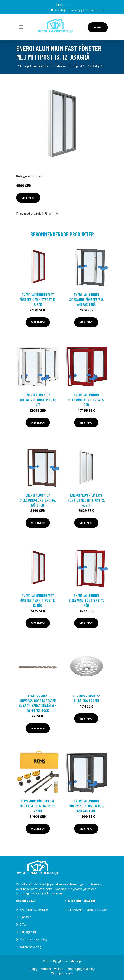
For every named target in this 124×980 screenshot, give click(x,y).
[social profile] (67, 5)
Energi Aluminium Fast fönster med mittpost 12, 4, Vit (86, 500)
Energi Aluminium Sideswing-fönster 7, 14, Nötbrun (38, 500)
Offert (98, 27)
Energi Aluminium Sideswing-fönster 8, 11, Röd (86, 600)
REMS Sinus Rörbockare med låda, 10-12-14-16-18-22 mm (38, 806)
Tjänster (25, 917)
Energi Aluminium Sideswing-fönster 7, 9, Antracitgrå (86, 299)
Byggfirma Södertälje (34, 909)
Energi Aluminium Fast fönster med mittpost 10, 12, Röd (38, 600)
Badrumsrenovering (33, 939)
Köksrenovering (30, 947)
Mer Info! (28, 198)
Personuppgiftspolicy (80, 969)
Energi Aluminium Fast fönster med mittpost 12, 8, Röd (38, 299)
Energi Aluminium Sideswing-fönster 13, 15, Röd (86, 400)
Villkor (58, 969)
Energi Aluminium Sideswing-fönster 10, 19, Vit (38, 400)
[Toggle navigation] (21, 27)
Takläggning (28, 932)
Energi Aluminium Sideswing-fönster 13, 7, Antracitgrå (86, 806)
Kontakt (46, 969)
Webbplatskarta (62, 973)
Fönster (39, 176)
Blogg (34, 969)
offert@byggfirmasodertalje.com (87, 10)
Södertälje (60, 10)
